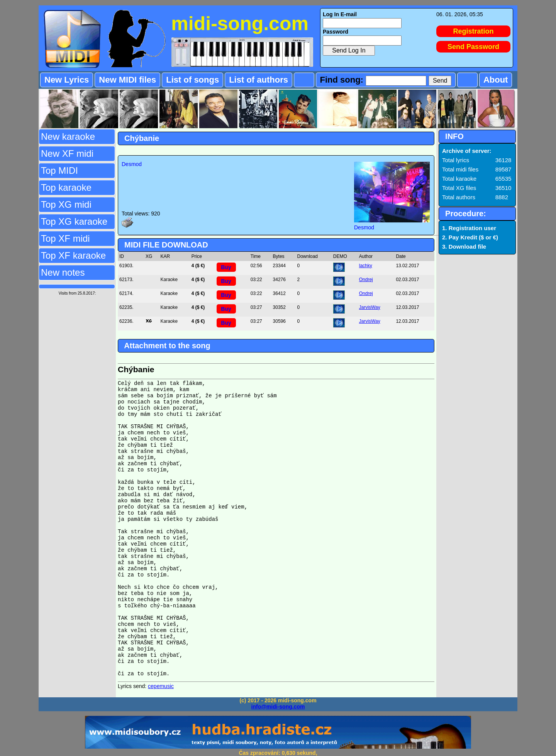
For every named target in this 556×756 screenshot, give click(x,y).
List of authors (259, 80)
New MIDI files (127, 80)
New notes (63, 272)
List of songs (192, 80)
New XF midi (67, 153)
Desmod (132, 164)
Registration (474, 31)
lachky (366, 266)
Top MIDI (59, 170)
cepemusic (161, 686)
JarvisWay (370, 307)
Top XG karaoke (74, 221)
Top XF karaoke (73, 255)
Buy (226, 267)
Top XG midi (66, 204)
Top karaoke (66, 187)
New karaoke (68, 136)
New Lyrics (67, 80)
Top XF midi (65, 238)
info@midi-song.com (278, 707)
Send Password (473, 47)
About (496, 80)
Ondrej (366, 280)
